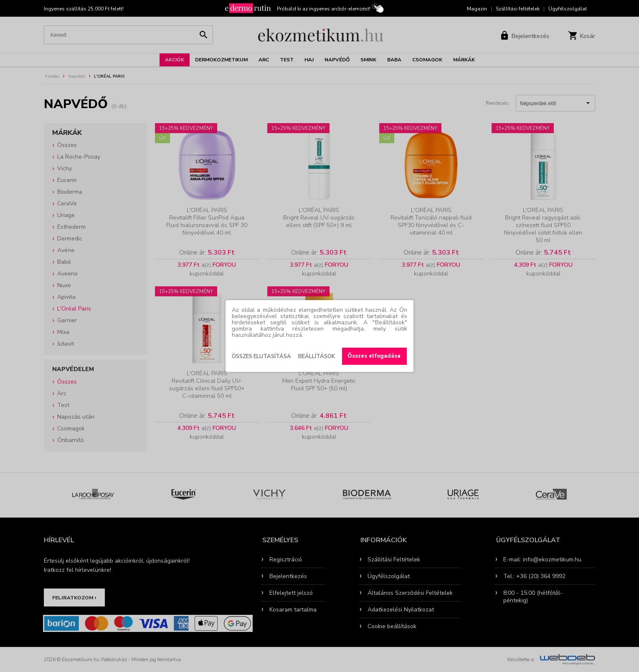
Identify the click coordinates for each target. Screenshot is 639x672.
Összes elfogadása (374, 356)
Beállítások (317, 356)
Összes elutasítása (261, 356)
